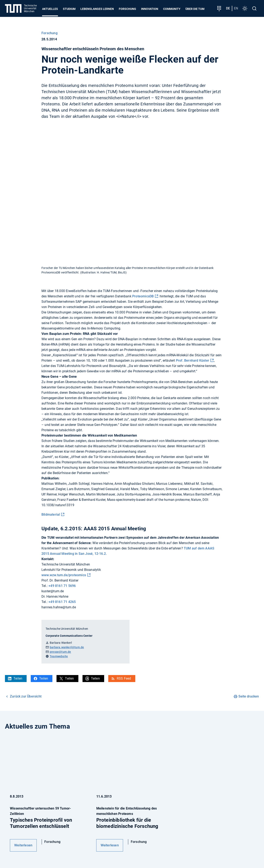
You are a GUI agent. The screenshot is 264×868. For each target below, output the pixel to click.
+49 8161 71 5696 (62, 586)
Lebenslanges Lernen (97, 9)
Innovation (150, 9)
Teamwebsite (59, 656)
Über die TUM (195, 9)
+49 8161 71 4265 (62, 602)
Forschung (127, 9)
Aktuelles (50, 9)
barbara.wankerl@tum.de (67, 647)
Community (172, 9)
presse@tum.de (60, 652)
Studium (69, 9)
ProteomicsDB (143, 296)
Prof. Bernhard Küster (193, 360)
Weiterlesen (23, 845)
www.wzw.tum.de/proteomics (64, 575)
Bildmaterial (51, 515)
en (236, 8)
